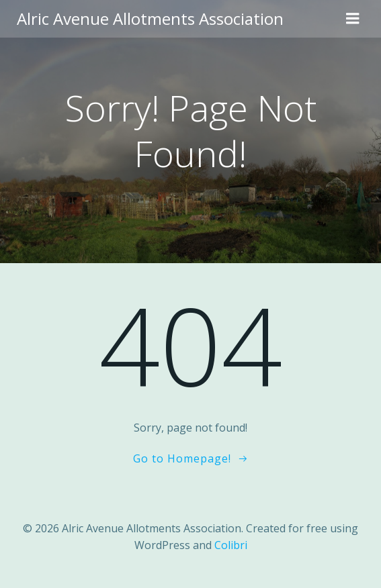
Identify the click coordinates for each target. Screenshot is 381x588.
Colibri (231, 545)
